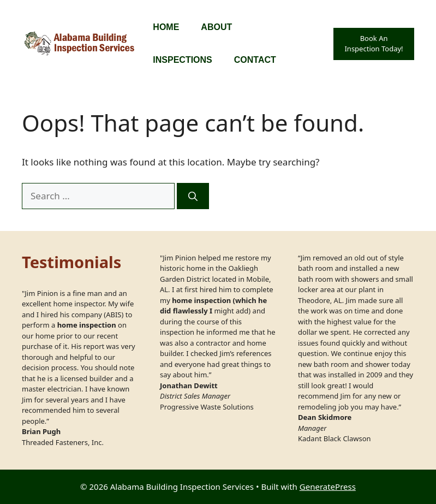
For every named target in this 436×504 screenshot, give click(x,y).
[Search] (193, 196)
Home (166, 27)
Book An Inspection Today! (374, 44)
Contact (255, 60)
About (216, 27)
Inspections (182, 60)
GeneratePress (328, 487)
